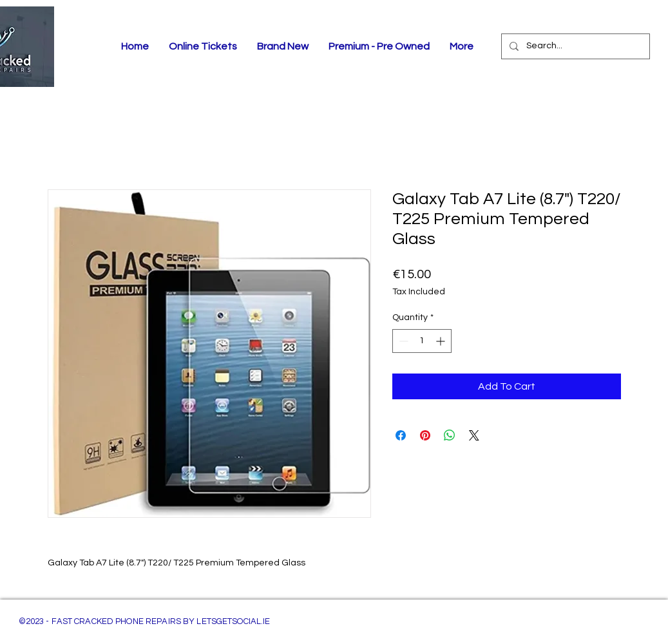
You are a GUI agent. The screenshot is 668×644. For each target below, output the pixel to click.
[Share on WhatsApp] (450, 435)
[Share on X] (474, 435)
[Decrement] (402, 341)
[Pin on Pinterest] (425, 435)
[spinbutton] (422, 341)
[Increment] (442, 341)
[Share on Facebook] (401, 435)
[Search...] (574, 46)
